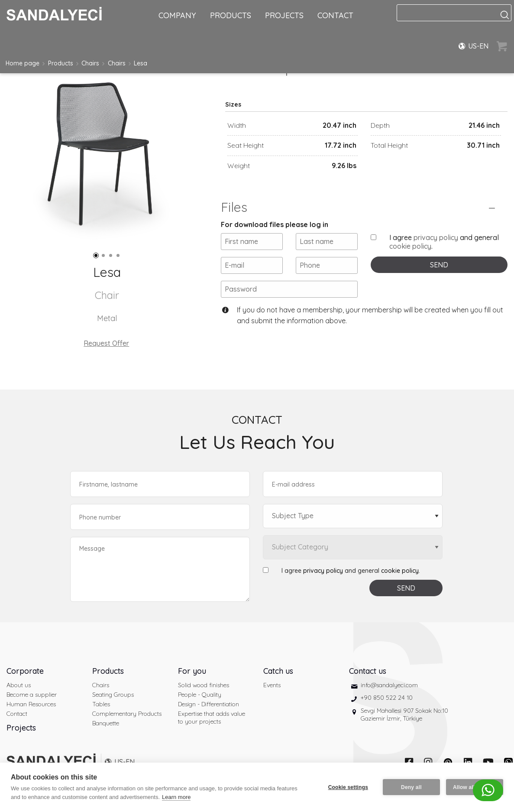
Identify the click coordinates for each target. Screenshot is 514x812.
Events (272, 685)
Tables (101, 704)
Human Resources (31, 704)
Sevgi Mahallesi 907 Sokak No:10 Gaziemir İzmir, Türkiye (404, 715)
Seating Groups (113, 695)
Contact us (368, 671)
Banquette (106, 723)
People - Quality (200, 695)
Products (61, 63)
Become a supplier (32, 695)
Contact (17, 714)
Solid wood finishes (204, 685)
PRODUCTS (231, 15)
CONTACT (335, 15)
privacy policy (436, 237)
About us (19, 685)
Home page (23, 63)
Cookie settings (348, 787)
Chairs (90, 63)
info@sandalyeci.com (389, 685)
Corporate (25, 671)
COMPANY (177, 15)
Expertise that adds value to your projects (212, 718)
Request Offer (106, 343)
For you (192, 671)
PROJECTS (284, 15)
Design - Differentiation (209, 704)
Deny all (411, 787)
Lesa (141, 63)
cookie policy (410, 246)
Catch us (278, 671)
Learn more (176, 797)
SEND (439, 265)
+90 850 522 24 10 (387, 698)
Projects (21, 728)
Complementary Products (127, 714)
